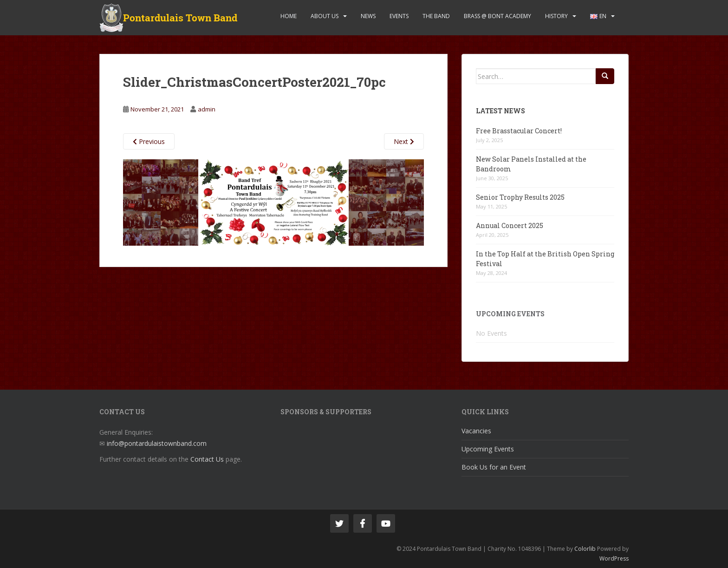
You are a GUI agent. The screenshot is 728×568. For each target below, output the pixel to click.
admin (207, 109)
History (556, 16)
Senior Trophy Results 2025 (520, 197)
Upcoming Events (488, 449)
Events (399, 16)
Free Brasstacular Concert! (519, 131)
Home (289, 16)
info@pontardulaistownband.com (157, 443)
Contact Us (207, 459)
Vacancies (476, 431)
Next (404, 141)
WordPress (614, 558)
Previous (149, 141)
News (368, 16)
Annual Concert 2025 (510, 225)
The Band (436, 16)
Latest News (500, 111)
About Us (325, 16)
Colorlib (585, 549)
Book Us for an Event (494, 467)
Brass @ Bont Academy (497, 16)
